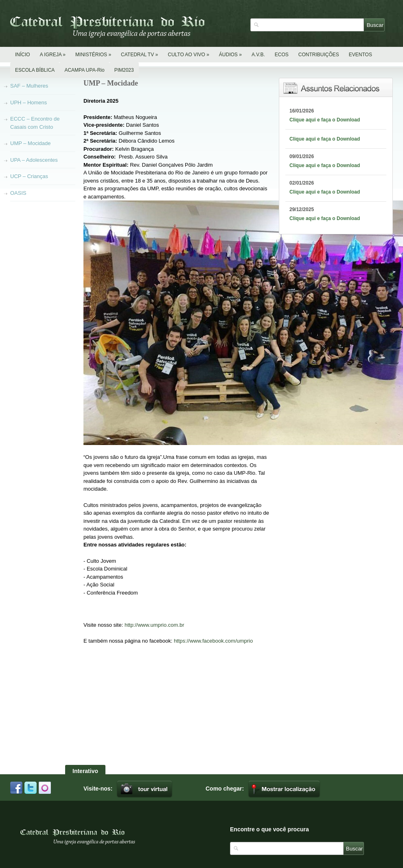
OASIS (18, 193)
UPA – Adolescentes (34, 160)
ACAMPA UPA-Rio (84, 70)
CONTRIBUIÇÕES (319, 55)
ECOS (282, 55)
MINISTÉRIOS (93, 55)
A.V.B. (258, 55)
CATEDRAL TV (139, 55)
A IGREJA (53, 55)
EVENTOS (360, 55)
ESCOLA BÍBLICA (35, 70)
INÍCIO (23, 55)
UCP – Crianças (29, 176)
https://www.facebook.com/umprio (213, 641)
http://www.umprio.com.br (154, 625)
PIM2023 (124, 70)
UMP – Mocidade (30, 143)
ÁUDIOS (230, 55)
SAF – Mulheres (29, 86)
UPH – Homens (28, 102)
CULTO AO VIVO (188, 55)
